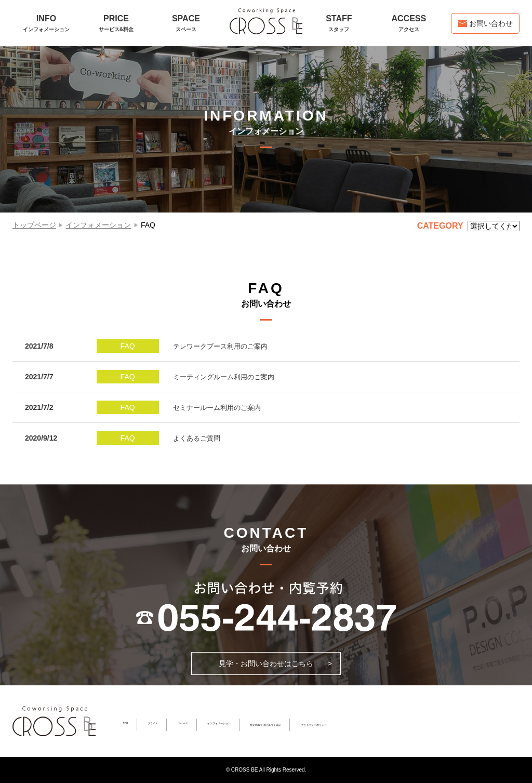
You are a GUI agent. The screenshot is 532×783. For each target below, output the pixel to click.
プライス (153, 724)
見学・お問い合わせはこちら (266, 663)
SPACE (186, 23)
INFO (46, 23)
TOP (125, 724)
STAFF (339, 23)
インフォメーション (98, 225)
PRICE (116, 23)
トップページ (34, 225)
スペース (183, 724)
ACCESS (409, 23)
